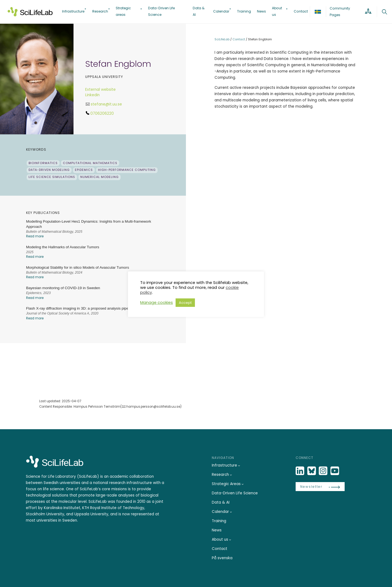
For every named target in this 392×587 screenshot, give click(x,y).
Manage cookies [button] (157, 302)
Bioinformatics (43, 163)
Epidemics (84, 170)
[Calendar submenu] (231, 512)
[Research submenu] (231, 475)
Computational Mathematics (90, 163)
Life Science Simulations (52, 177)
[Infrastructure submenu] (239, 465)
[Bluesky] (312, 471)
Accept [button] (185, 303)
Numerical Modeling (99, 177)
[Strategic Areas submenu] (243, 484)
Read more (35, 236)
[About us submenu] (230, 540)
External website (100, 90)
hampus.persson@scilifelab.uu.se (153, 407)
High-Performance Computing (127, 170)
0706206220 (102, 114)
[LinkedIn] (301, 471)
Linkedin (92, 95)
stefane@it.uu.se (106, 104)
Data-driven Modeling (49, 170)
